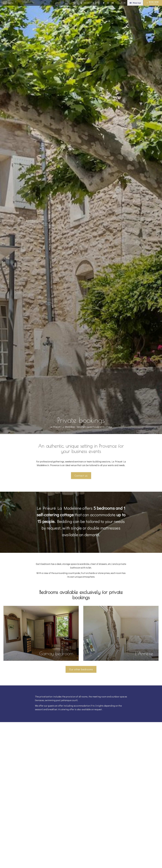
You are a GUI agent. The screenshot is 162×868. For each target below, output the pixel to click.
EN (119, 3)
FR (125, 3)
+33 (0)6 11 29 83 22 (90, 3)
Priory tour (135, 3)
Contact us (81, 476)
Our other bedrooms (81, 669)
